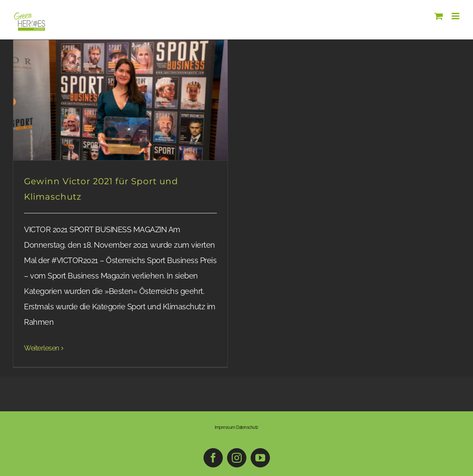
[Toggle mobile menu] (456, 16)
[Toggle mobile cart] (439, 16)
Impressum (225, 427)
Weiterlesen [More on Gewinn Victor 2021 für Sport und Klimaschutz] (42, 348)
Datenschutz (247, 427)
